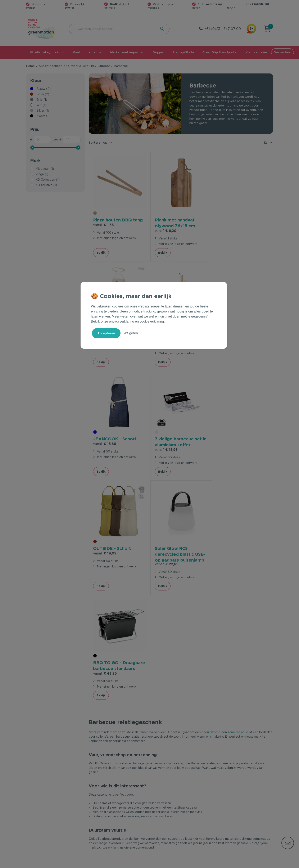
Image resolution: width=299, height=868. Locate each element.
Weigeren (131, 333)
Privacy (228, 864)
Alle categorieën (45, 52)
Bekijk (101, 252)
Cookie (246, 864)
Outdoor (104, 66)
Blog (218, 811)
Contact (94, 791)
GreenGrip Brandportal (220, 52)
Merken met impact (125, 52)
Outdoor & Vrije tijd (80, 66)
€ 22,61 (166, 453)
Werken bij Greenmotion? (233, 804)
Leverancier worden (166, 811)
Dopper (158, 52)
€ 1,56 (103, 224)
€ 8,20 (165, 230)
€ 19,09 (105, 443)
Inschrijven (232, 745)
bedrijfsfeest (211, 512)
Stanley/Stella (183, 52)
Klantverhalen (256, 52)
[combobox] (112, 29)
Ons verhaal (282, 52)
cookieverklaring (152, 321)
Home (30, 66)
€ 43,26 (228, 449)
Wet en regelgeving (103, 804)
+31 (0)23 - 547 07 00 (223, 29)
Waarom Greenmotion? (231, 797)
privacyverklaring (122, 321)
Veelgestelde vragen (104, 797)
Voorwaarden (206, 864)
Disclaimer (266, 864)
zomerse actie (238, 512)
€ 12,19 (227, 224)
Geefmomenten (85, 52)
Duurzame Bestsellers (167, 804)
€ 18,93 (227, 339)
